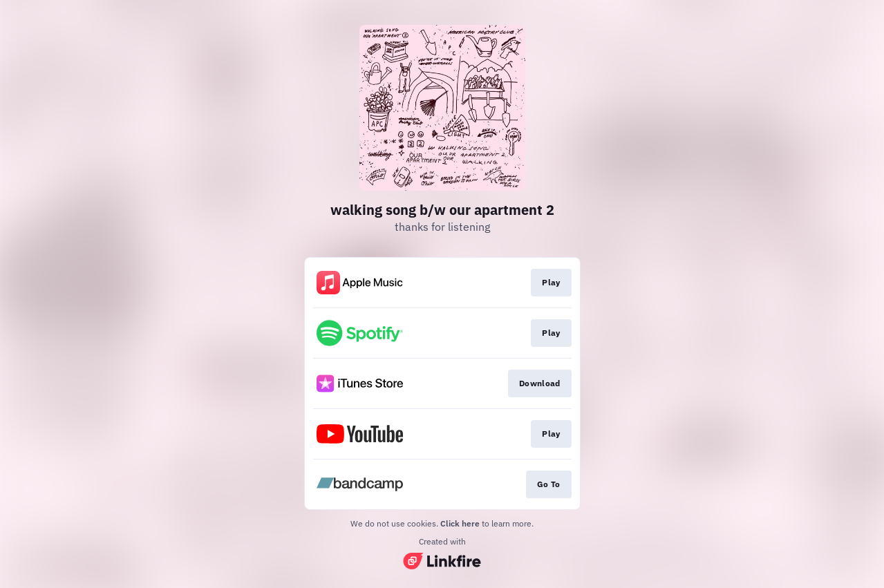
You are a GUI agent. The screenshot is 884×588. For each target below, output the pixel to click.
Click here (460, 523)
